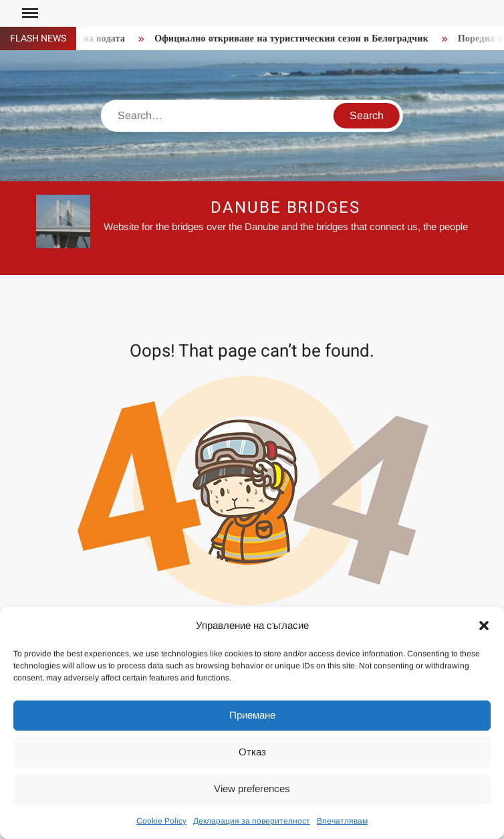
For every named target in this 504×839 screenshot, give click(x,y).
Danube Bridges (285, 208)
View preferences (252, 788)
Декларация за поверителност (252, 821)
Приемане (252, 715)
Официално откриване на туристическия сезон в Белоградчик (295, 38)
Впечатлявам (342, 821)
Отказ (252, 752)
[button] (484, 626)
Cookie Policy (161, 821)
